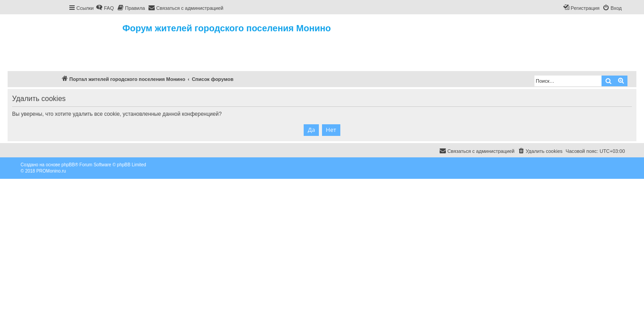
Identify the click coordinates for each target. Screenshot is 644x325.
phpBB (68, 165)
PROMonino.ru (51, 171)
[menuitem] (105, 8)
